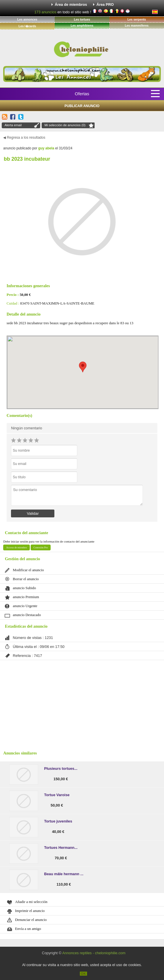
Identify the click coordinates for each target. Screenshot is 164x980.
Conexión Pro (41, 547)
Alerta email (13, 125)
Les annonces (27, 20)
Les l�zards (27, 26)
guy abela (46, 148)
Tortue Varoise (57, 795)
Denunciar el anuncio (31, 920)
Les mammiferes (137, 26)
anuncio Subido (24, 588)
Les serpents (137, 20)
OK (83, 974)
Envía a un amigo (28, 929)
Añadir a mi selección (31, 902)
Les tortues (82, 20)
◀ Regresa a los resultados (24, 138)
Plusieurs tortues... (61, 769)
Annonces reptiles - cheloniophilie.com (94, 953)
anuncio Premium (26, 597)
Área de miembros (71, 4)
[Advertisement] (82, 704)
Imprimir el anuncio (30, 911)
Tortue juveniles (58, 821)
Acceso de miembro (16, 547)
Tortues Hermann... (61, 848)
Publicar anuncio (82, 106)
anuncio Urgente (25, 606)
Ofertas (82, 94)
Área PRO (105, 4)
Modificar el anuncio (28, 570)
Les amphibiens (82, 26)
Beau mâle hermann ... (64, 874)
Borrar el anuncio (26, 579)
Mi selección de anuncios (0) (65, 125)
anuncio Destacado (27, 615)
